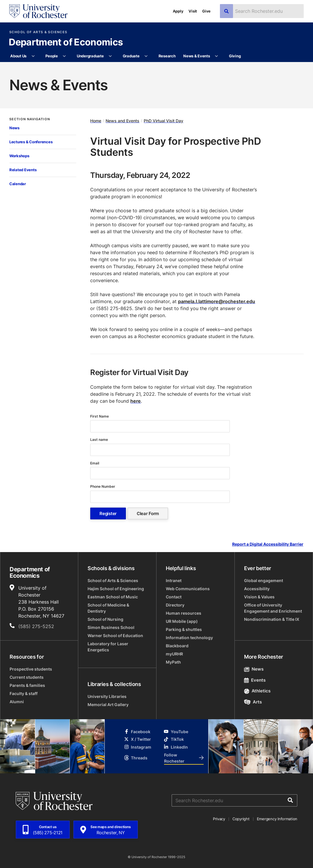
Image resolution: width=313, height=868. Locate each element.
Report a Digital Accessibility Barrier (268, 544)
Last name (99, 440)
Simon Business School (111, 627)
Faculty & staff (24, 693)
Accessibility (257, 589)
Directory (175, 605)
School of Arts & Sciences (38, 32)
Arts (253, 702)
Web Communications (188, 589)
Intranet (174, 580)
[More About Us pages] (33, 56)
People (51, 56)
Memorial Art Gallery (108, 705)
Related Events (23, 170)
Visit (193, 11)
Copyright (241, 819)
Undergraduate (90, 56)
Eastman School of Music (113, 597)
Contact (174, 597)
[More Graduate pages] (146, 56)
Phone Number (103, 486)
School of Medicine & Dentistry (108, 608)
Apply (178, 11)
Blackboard (177, 646)
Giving (235, 56)
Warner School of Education (115, 635)
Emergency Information (277, 819)
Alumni (17, 702)
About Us (18, 56)
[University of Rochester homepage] (38, 11)
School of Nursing (105, 619)
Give (206, 11)
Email (95, 463)
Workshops (19, 156)
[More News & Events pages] (217, 56)
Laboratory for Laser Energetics (108, 647)
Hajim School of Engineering (116, 589)
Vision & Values (259, 597)
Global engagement (264, 580)
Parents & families (27, 685)
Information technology (189, 638)
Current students (27, 677)
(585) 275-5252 (36, 626)
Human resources (184, 613)
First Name (100, 416)
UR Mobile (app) (182, 621)
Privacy (219, 819)
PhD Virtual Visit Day (163, 121)
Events (255, 680)
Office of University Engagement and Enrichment (273, 608)
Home (96, 121)
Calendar (18, 184)
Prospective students (31, 669)
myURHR (174, 654)
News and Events (122, 121)
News (14, 128)
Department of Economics (66, 43)
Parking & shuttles (184, 629)
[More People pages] (64, 56)
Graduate (131, 56)
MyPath (173, 662)
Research (167, 56)
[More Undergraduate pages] (110, 56)
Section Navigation (30, 119)
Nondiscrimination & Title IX (272, 619)
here (136, 401)
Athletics (257, 691)
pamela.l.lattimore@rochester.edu (217, 301)
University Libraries (107, 696)
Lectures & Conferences (31, 142)
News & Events (197, 56)
